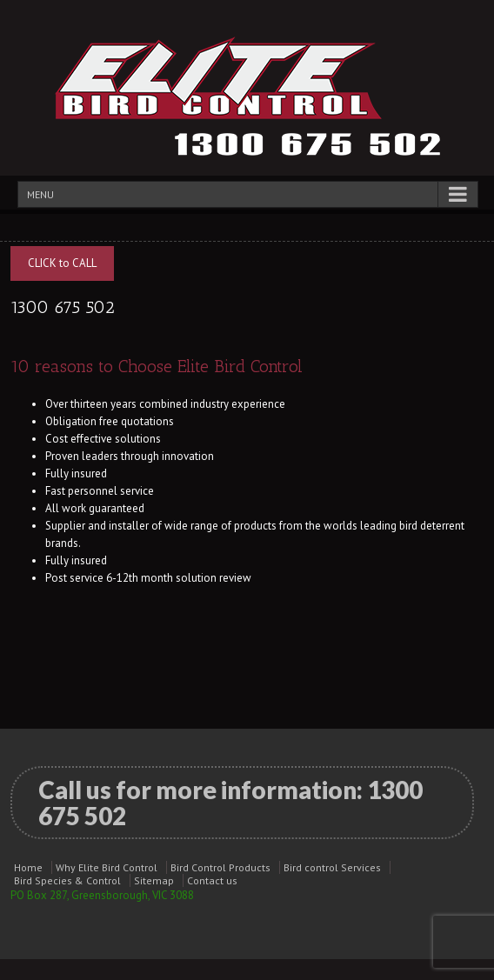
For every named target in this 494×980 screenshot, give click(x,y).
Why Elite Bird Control (107, 867)
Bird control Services (332, 867)
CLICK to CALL (62, 263)
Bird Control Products (220, 867)
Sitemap (154, 880)
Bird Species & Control (67, 880)
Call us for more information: (230, 803)
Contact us (212, 880)
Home (28, 867)
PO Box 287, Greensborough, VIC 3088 (102, 895)
